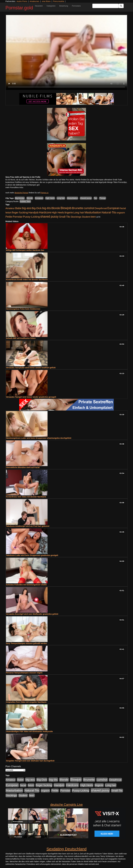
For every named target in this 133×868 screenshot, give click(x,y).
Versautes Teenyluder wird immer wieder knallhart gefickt (31, 368)
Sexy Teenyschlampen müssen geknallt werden (26, 643)
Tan (96, 198)
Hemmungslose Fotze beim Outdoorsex (23, 309)
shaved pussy (86, 198)
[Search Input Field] (105, 6)
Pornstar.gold (19, 8)
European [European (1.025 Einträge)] (113, 208)
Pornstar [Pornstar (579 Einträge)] (18, 217)
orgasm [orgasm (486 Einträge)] (121, 213)
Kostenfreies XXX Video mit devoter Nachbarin (26, 497)
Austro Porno (22, 1)
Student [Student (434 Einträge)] (86, 217)
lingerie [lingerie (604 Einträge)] (69, 212)
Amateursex (34, 1)
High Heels (50, 198)
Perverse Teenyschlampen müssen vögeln (24, 673)
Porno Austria (59, 1)
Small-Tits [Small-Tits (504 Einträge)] (65, 217)
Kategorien (51, 6)
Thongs (103, 198)
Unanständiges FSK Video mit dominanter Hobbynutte (29, 731)
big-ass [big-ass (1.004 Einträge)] (26, 208)
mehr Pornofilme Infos (14, 187)
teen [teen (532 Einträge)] (93, 217)
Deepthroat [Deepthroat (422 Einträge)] (101, 208)
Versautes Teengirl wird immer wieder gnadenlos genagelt (31, 397)
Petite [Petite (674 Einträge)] (9, 217)
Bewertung (64, 6)
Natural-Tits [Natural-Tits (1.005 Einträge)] (109, 212)
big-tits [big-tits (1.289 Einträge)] (47, 208)
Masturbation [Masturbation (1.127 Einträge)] (93, 212)
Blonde (30, 198)
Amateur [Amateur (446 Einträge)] (10, 208)
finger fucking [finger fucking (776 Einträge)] (20, 212)
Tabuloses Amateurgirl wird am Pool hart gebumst (28, 526)
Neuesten (39, 6)
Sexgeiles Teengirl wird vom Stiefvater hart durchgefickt (30, 761)
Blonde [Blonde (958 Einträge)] (56, 208)
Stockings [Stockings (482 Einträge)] (76, 217)
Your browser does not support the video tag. (66, 52)
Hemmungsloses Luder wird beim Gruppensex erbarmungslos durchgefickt (39, 438)
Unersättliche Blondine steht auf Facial (23, 467)
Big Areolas (20, 198)
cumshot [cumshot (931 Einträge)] (89, 208)
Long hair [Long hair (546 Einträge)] (79, 212)
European (39, 198)
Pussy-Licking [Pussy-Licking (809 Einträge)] (31, 217)
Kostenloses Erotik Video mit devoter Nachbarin (27, 280)
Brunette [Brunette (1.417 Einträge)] (78, 208)
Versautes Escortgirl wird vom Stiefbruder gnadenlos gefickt (32, 614)
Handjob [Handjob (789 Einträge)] (33, 212)
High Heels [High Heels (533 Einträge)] (58, 212)
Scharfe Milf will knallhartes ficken (21, 338)
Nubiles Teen (25, 201)
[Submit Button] (121, 6)
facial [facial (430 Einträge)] (123, 208)
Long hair (61, 198)
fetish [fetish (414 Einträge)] (8, 213)
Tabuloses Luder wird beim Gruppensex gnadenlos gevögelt (32, 555)
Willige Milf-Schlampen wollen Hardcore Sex (25, 250)
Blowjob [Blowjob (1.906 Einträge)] (66, 208)
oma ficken (46, 1)
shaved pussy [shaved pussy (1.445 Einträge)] (49, 217)
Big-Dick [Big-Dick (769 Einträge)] (37, 208)
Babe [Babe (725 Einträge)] (18, 208)
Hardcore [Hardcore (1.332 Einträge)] (45, 212)
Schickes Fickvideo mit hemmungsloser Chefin (26, 585)
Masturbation (72, 198)
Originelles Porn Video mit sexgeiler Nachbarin (26, 702)
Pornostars (76, 6)
